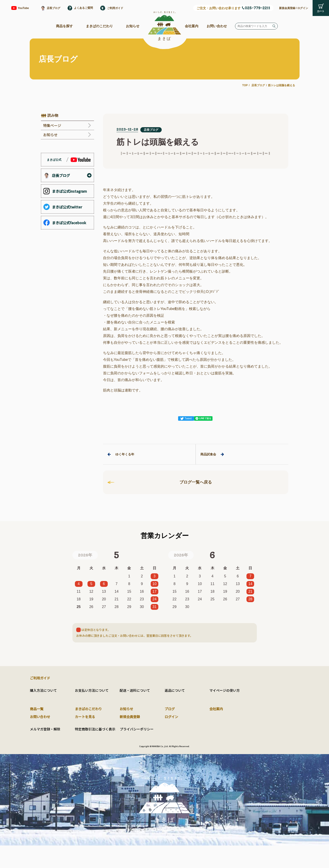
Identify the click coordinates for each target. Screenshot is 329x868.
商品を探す (64, 26)
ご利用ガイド (40, 678)
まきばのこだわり (99, 26)
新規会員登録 (287, 8)
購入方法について (43, 690)
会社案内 (192, 26)
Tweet (186, 419)
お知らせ (133, 26)
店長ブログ (258, 85)
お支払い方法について (92, 690)
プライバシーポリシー (137, 729)
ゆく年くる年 (121, 454)
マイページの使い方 (225, 690)
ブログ (170, 709)
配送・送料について (135, 690)
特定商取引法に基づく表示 (95, 729)
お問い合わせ (217, 26)
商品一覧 (37, 709)
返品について (175, 690)
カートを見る (85, 717)
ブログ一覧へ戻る (160, 482)
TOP (245, 85)
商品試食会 (212, 454)
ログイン (303, 8)
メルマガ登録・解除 (45, 729)
